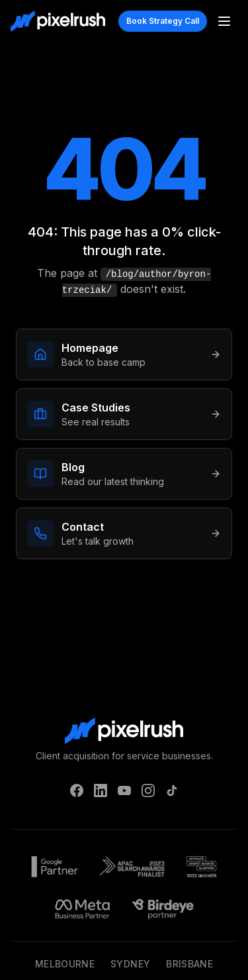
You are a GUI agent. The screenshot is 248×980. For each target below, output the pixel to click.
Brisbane (189, 964)
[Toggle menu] (224, 21)
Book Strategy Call (163, 21)
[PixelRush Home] (58, 21)
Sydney (130, 964)
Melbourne (65, 964)
